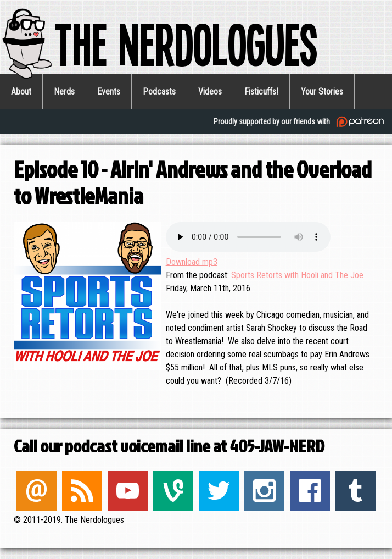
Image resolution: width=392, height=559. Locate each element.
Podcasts (159, 92)
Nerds (64, 92)
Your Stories (322, 92)
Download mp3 (192, 262)
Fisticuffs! (261, 92)
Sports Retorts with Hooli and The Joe (297, 275)
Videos (210, 92)
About (21, 92)
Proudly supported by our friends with (300, 122)
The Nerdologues (159, 43)
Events (109, 92)
